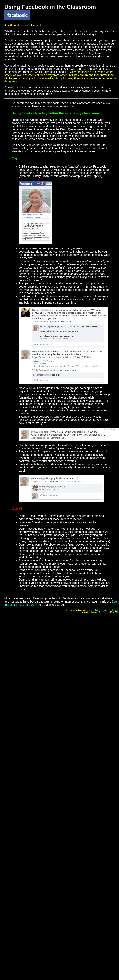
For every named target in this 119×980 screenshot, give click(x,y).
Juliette (98, 610)
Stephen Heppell (111, 610)
